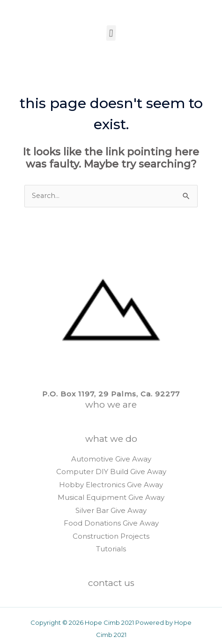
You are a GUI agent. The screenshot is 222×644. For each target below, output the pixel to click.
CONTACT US (111, 583)
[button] (110, 33)
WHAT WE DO (111, 439)
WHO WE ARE (111, 405)
